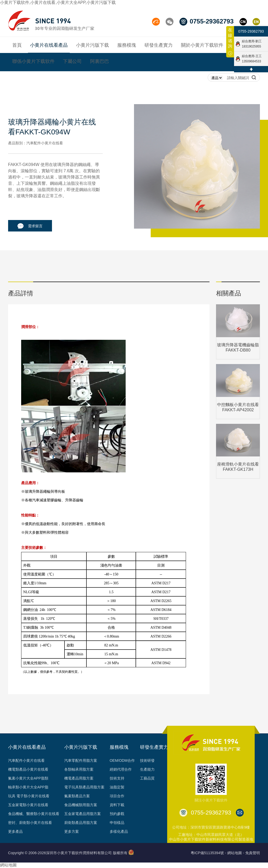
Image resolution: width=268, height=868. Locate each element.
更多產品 (15, 831)
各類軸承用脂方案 (79, 769)
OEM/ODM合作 (122, 760)
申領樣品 (117, 823)
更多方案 (72, 831)
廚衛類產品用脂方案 (81, 823)
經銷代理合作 (121, 769)
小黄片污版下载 (81, 747)
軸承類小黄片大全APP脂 (28, 787)
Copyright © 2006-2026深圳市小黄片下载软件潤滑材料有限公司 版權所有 (68, 853)
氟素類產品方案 (77, 796)
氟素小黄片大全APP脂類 (28, 778)
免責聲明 (253, 853)
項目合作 (117, 796)
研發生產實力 (154, 747)
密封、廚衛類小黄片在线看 (30, 823)
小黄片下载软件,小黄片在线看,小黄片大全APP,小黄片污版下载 (58, 2)
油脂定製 (117, 787)
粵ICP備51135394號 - (208, 853)
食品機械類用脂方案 (81, 805)
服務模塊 (119, 747)
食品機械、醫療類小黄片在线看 (34, 814)
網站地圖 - (236, 853)
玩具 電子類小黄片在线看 (29, 796)
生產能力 (147, 769)
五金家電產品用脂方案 (83, 814)
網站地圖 (8, 865)
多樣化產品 (119, 831)
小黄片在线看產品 (27, 747)
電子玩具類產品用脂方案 (84, 787)
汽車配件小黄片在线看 (26, 760)
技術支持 (117, 778)
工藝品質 (147, 778)
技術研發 (147, 760)
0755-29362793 (251, 31)
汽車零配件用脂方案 (81, 760)
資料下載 (117, 805)
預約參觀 (117, 814)
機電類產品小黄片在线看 (28, 769)
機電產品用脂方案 (79, 778)
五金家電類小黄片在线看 (28, 805)
